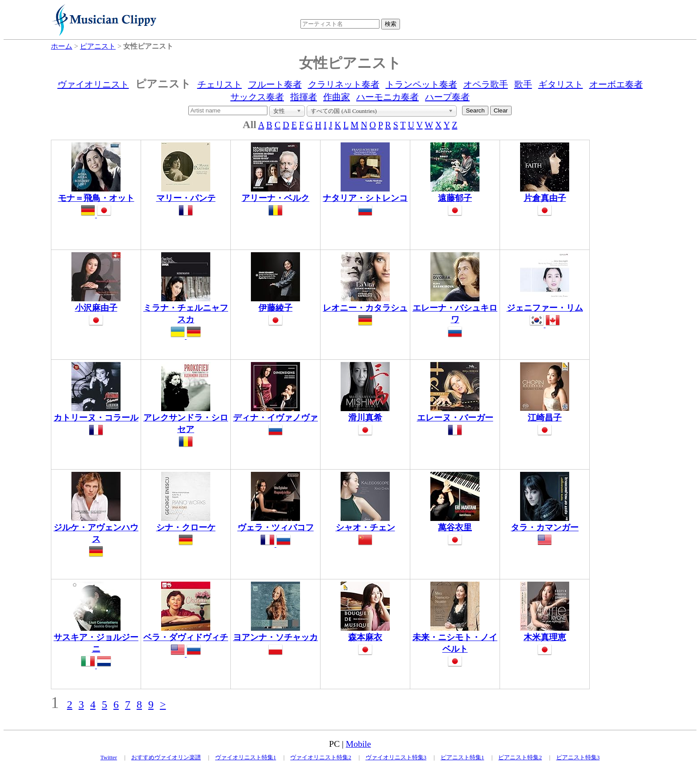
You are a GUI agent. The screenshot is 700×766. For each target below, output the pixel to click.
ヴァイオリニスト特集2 (321, 757)
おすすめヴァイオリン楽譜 (166, 757)
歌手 (523, 84)
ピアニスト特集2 (520, 757)
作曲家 (337, 97)
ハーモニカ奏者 (387, 97)
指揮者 (304, 97)
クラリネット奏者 (344, 84)
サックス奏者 (257, 97)
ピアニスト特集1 (462, 757)
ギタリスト (561, 84)
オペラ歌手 (486, 84)
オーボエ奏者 (616, 84)
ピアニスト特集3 (578, 757)
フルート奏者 (275, 84)
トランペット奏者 (421, 84)
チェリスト (220, 84)
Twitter (109, 757)
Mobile (358, 744)
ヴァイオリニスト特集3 (396, 757)
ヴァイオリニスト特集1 (246, 757)
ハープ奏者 (447, 97)
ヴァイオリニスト (93, 84)
